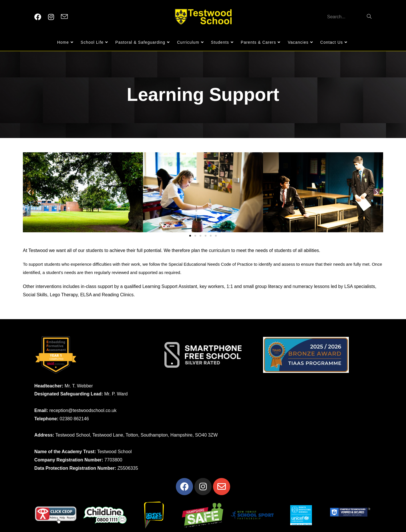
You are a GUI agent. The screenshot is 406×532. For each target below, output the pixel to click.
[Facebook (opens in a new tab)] (38, 17)
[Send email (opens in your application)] (64, 17)
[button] (29, 192)
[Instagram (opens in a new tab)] (51, 17)
